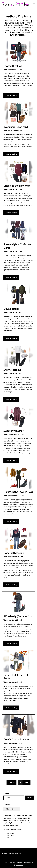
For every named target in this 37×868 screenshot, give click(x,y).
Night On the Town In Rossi (18, 492)
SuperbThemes (19, 865)
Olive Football (11, 309)
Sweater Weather (13, 431)
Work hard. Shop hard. (16, 127)
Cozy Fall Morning (14, 553)
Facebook (11, 833)
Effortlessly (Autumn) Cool (18, 616)
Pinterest (11, 838)
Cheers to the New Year (17, 186)
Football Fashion (13, 66)
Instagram (11, 835)
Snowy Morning (12, 370)
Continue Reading (11, 95)
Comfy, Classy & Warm (16, 739)
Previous (11, 782)
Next (27, 782)
